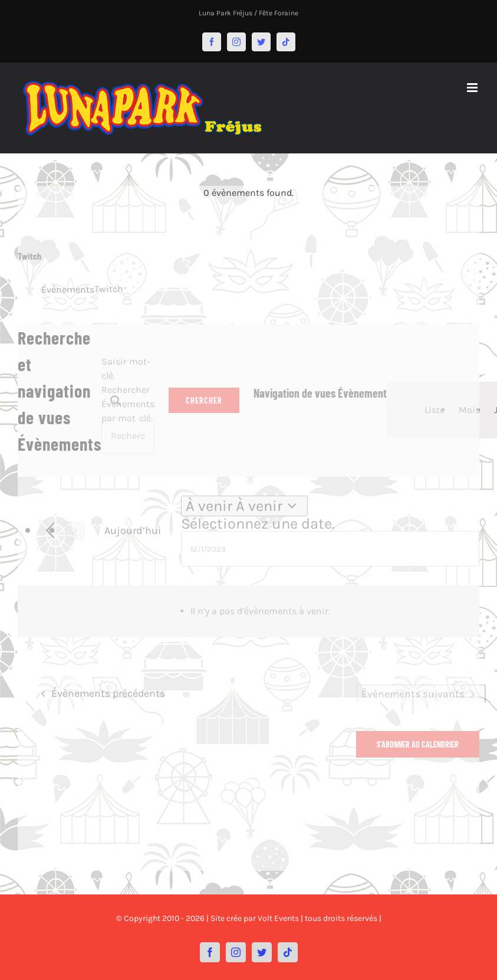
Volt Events (278, 918)
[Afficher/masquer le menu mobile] (473, 88)
